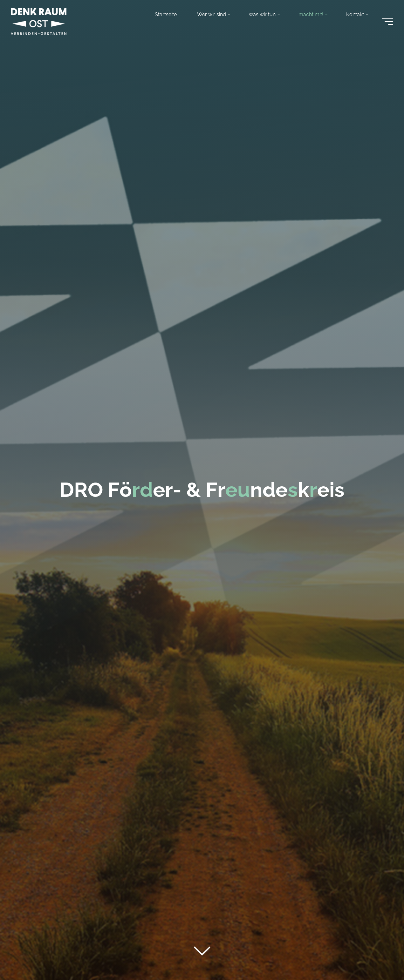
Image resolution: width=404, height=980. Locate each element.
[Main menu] (386, 22)
